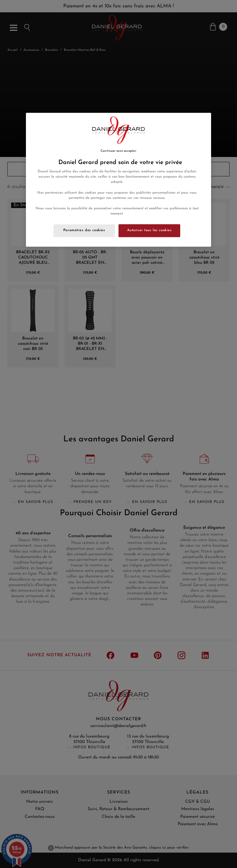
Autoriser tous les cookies (150, 230)
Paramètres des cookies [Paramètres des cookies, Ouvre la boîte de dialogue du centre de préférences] (84, 230)
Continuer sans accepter (118, 151)
